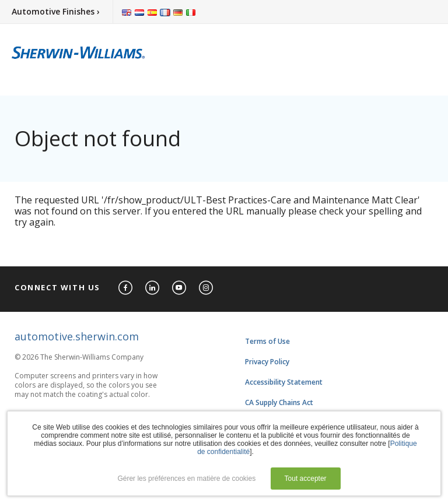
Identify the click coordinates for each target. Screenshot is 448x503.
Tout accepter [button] (306, 479)
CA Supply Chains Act (279, 402)
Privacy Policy (267, 362)
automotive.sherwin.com (77, 336)
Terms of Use (267, 341)
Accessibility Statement (284, 382)
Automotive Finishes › (56, 11)
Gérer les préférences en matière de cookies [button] (186, 479)
